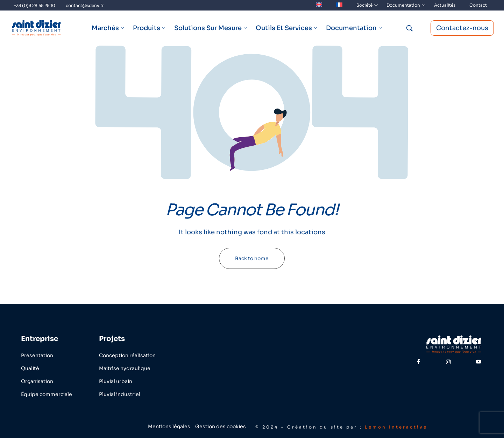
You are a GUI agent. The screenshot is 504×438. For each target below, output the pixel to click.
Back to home (252, 258)
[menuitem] (319, 5)
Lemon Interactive (396, 427)
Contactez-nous (462, 28)
